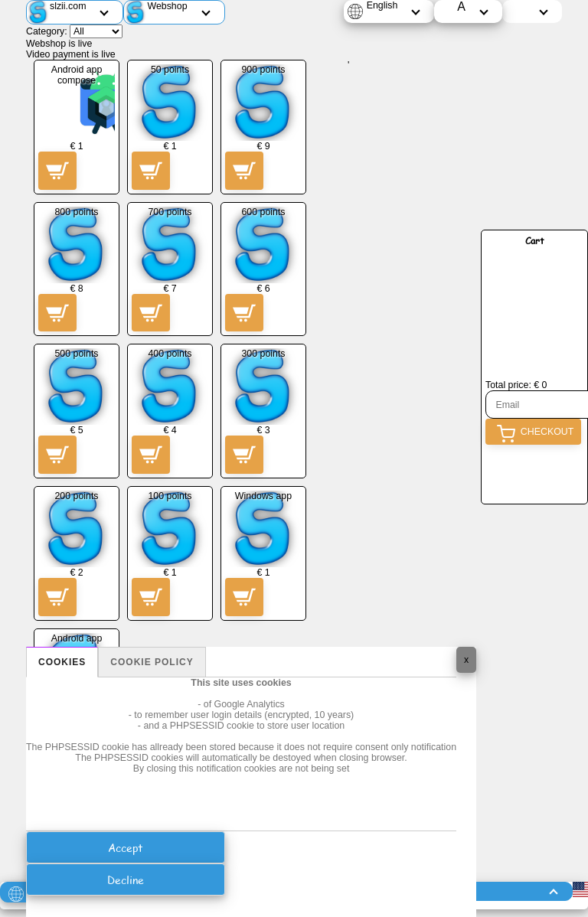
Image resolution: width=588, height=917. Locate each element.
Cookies (62, 662)
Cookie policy (152, 662)
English (382, 5)
